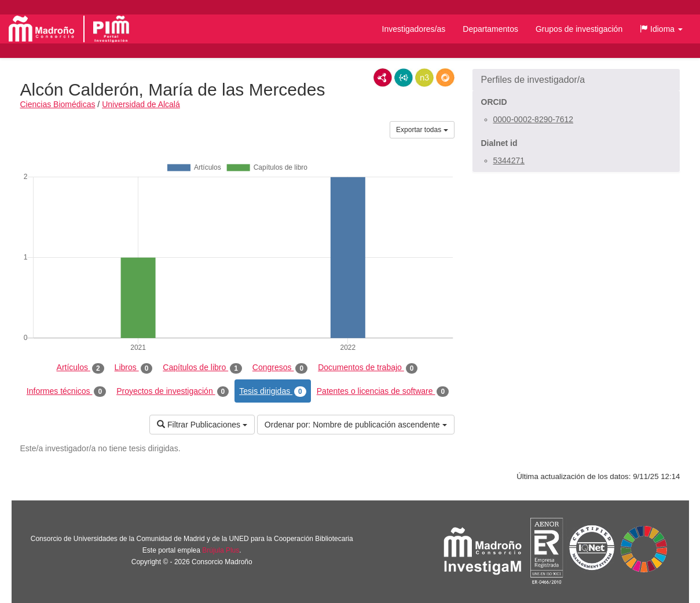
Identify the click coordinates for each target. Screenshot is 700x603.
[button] (661, 29)
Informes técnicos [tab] (66, 392)
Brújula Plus (221, 550)
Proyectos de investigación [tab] (173, 392)
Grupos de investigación (579, 29)
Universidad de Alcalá (141, 104)
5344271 (509, 160)
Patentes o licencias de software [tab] (383, 392)
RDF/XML (383, 78)
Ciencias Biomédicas (58, 104)
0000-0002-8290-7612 (534, 119)
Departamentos (490, 29)
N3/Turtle (424, 78)
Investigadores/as (414, 29)
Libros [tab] (134, 368)
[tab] (576, 80)
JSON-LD (404, 78)
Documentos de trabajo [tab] (368, 368)
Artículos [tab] (80, 368)
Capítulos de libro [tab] (202, 368)
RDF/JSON (445, 78)
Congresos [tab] (280, 368)
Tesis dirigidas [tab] (273, 392)
